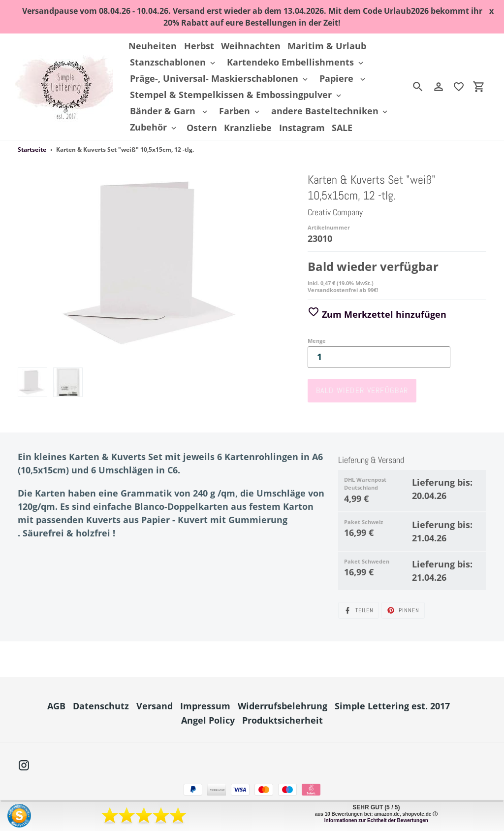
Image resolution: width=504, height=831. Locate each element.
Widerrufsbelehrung (283, 706)
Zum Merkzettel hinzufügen (377, 314)
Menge (317, 341)
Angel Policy (208, 720)
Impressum (205, 706)
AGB (56, 706)
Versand (155, 706)
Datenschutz (101, 706)
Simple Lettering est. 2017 (392, 706)
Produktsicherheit (283, 720)
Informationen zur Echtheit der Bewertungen (376, 820)
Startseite (32, 150)
